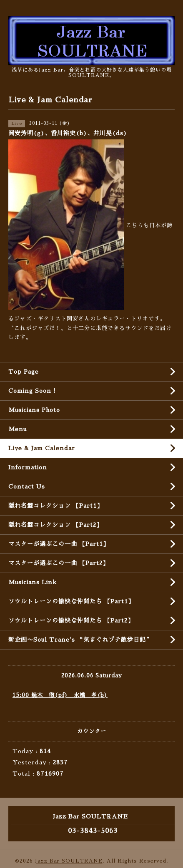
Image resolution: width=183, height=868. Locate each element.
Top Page (24, 372)
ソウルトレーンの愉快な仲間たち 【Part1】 (71, 601)
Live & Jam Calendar (42, 448)
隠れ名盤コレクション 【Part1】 (56, 506)
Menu (18, 429)
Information (28, 467)
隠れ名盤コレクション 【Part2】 (55, 525)
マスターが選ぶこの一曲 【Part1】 (59, 544)
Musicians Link (33, 582)
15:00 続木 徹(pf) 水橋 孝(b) (60, 695)
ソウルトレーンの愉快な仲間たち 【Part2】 (71, 620)
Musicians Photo (34, 410)
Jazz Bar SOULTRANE (69, 861)
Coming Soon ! (32, 391)
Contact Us (27, 486)
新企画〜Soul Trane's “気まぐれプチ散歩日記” (80, 640)
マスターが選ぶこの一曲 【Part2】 (59, 563)
